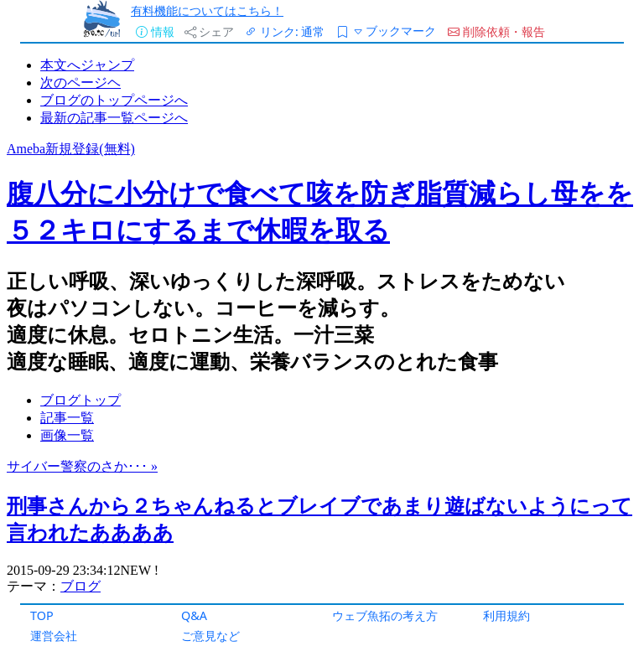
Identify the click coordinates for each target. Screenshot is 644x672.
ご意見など (210, 636)
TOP (42, 615)
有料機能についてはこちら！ (207, 10)
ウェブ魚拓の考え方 (385, 615)
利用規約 (506, 615)
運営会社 (54, 636)
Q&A (194, 615)
